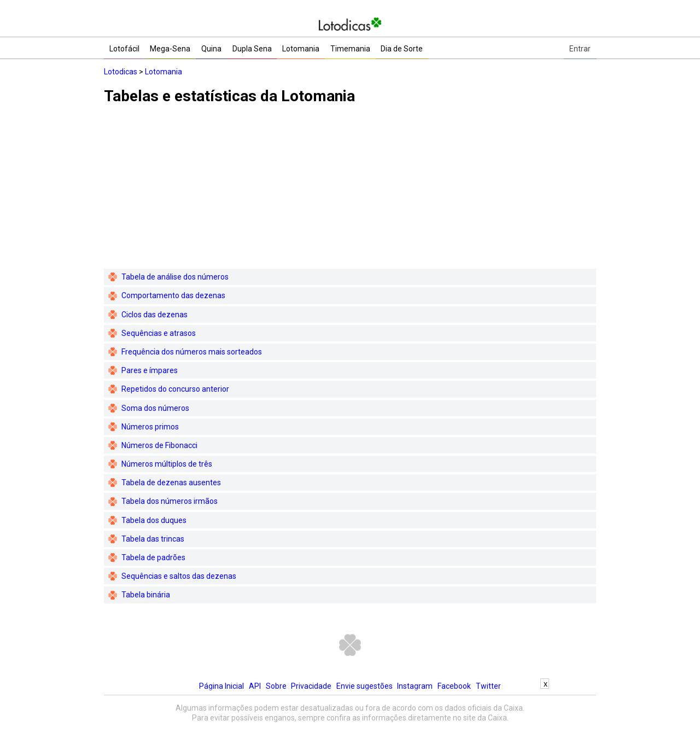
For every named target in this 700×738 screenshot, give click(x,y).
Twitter (488, 686)
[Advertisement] (350, 192)
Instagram (415, 686)
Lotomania (164, 72)
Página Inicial (221, 686)
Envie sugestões (364, 686)
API (255, 686)
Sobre (276, 686)
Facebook (454, 686)
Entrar (580, 49)
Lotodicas (121, 72)
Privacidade (311, 686)
